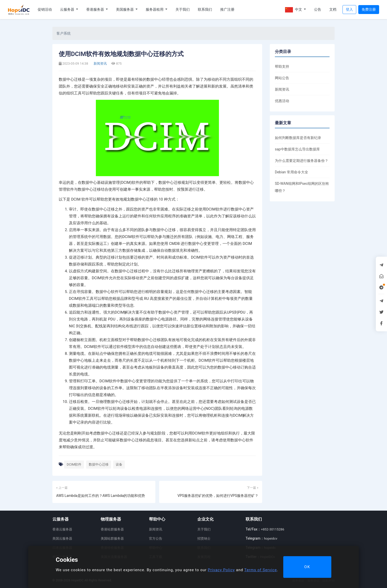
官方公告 (156, 538)
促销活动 (45, 9)
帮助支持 (282, 66)
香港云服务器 (62, 529)
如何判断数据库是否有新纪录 (298, 138)
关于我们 (183, 9)
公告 (318, 9)
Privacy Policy (221, 570)
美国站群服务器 (112, 538)
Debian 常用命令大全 (292, 172)
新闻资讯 (100, 64)
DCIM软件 (74, 464)
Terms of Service (261, 570)
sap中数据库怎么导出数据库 (297, 149)
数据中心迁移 (99, 464)
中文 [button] (294, 10)
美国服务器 (125, 9)
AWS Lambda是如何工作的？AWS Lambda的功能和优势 (101, 496)
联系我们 (205, 9)
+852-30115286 (272, 529)
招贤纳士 (204, 538)
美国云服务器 (62, 538)
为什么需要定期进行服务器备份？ (302, 161)
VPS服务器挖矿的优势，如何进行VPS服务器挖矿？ (218, 496)
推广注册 (227, 9)
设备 (119, 464)
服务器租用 (155, 9)
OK (307, 567)
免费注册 (369, 9)
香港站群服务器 (112, 529)
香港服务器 (95, 9)
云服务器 (68, 9)
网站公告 (282, 78)
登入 (349, 9)
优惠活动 (282, 101)
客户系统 (64, 33)
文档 (333, 9)
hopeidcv (271, 538)
